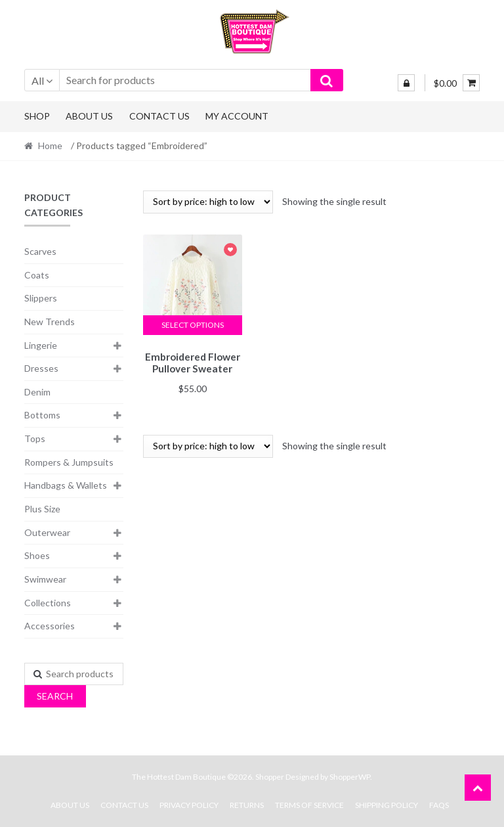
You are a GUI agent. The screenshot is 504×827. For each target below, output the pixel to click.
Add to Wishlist (230, 251)
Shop (37, 116)
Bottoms (42, 415)
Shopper (270, 777)
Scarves (40, 251)
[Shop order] (208, 202)
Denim (37, 392)
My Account (237, 116)
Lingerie (41, 345)
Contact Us (159, 116)
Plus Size (42, 509)
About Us (89, 116)
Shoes (37, 555)
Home (50, 145)
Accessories (50, 626)
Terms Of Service (309, 805)
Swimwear (45, 579)
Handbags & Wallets (66, 485)
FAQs (439, 805)
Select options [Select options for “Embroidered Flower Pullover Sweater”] (193, 325)
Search (55, 696)
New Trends (50, 322)
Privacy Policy (189, 805)
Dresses (41, 368)
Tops (35, 438)
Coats (37, 275)
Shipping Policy (387, 805)
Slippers (41, 298)
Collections (48, 603)
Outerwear (47, 532)
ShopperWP (350, 777)
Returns (247, 805)
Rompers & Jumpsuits (69, 462)
